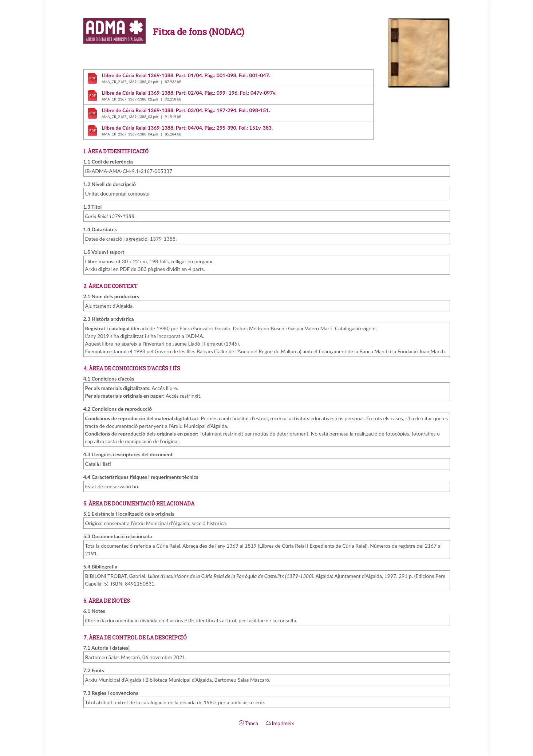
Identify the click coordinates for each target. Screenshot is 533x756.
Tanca (248, 723)
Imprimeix (280, 723)
